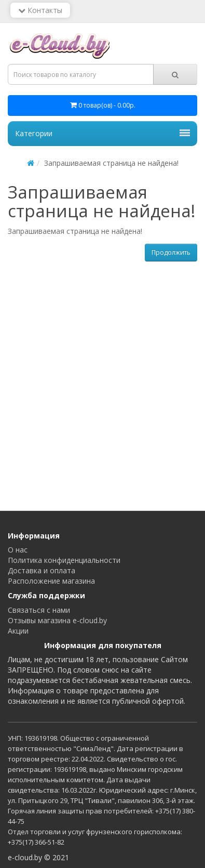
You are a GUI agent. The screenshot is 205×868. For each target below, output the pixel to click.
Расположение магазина (51, 581)
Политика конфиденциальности (64, 560)
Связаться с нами (39, 610)
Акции (18, 631)
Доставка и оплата (42, 570)
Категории (102, 133)
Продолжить (171, 252)
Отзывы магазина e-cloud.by (57, 620)
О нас (18, 550)
